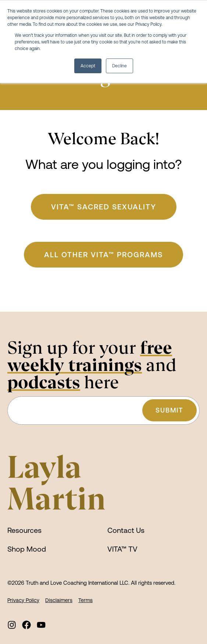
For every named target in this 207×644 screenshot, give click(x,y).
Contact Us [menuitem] (126, 530)
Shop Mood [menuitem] (27, 549)
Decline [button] (119, 66)
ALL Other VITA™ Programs (103, 254)
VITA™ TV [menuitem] (122, 549)
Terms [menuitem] (85, 600)
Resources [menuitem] (24, 530)
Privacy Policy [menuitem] (23, 600)
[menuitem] (12, 625)
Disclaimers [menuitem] (59, 600)
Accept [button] (88, 66)
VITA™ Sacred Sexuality (104, 207)
